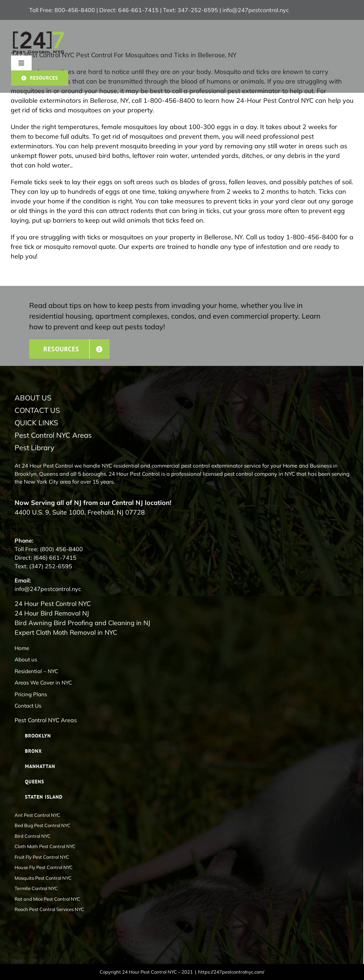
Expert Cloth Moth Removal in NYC (66, 632)
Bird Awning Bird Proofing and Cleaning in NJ (82, 623)
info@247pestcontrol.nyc (256, 10)
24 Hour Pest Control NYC (53, 604)
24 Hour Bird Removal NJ (52, 613)
